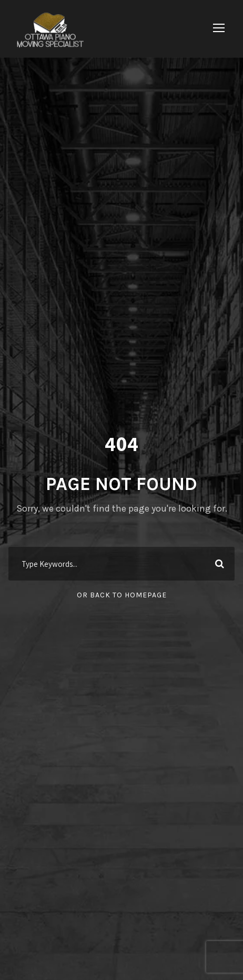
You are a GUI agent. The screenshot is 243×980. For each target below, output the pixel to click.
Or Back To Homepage (122, 595)
